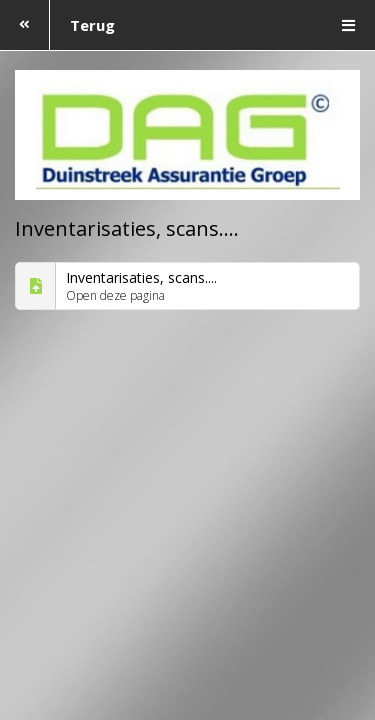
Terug (57, 25)
